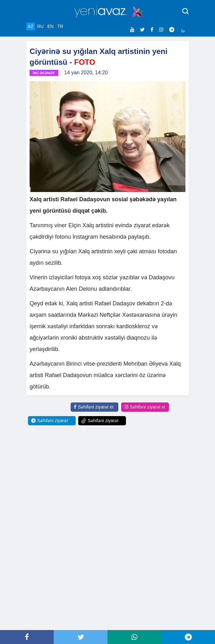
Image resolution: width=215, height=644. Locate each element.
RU (40, 26)
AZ (31, 26)
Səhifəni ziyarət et (94, 407)
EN (50, 26)
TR (60, 26)
